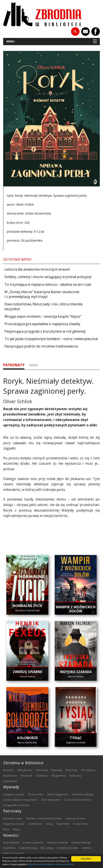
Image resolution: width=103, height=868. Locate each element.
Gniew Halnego (81, 842)
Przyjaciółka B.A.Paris (16, 805)
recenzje (71, 770)
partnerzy (42, 776)
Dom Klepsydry (51, 800)
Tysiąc (49, 824)
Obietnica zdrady (83, 794)
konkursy (75, 776)
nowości (8, 770)
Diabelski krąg (28, 848)
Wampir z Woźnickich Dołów (44, 818)
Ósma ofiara (36, 794)
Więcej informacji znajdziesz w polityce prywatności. (52, 864)
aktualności (25, 770)
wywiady (56, 770)
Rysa (6, 829)
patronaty (14, 365)
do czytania (88, 770)
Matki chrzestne (13, 853)
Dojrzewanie (11, 842)
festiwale (26, 776)
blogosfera (59, 776)
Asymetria (9, 848)
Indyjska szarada (14, 794)
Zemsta (86, 848)
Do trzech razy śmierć (78, 800)
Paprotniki (63, 824)
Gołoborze (35, 824)
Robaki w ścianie (58, 842)
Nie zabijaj (47, 848)
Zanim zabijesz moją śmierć (21, 800)
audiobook (10, 781)
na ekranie (10, 776)
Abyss (17, 829)
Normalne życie (13, 818)
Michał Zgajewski (58, 794)
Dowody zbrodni (68, 848)
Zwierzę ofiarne (75, 818)
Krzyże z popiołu (33, 842)
